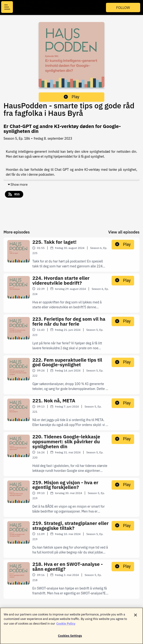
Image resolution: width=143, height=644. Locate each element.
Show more (17, 185)
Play (71, 97)
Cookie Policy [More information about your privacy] (66, 626)
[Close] (135, 617)
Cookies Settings (70, 638)
